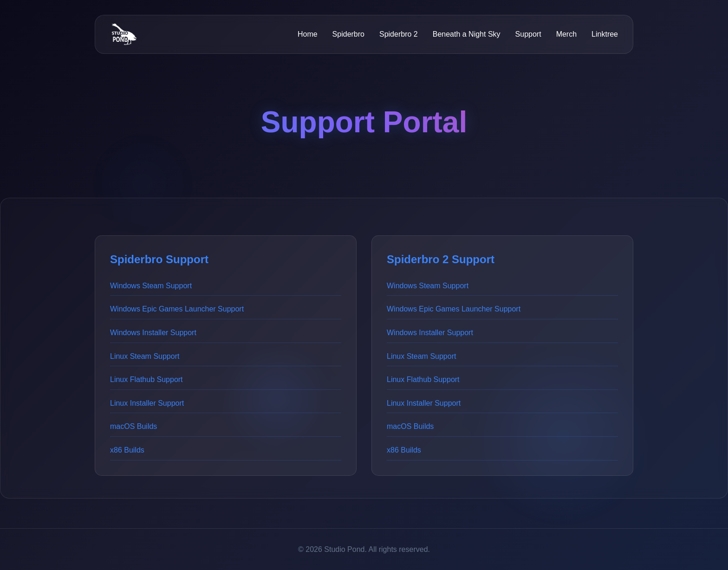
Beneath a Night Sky (467, 34)
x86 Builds (127, 450)
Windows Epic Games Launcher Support (177, 309)
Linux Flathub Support (146, 379)
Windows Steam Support (151, 286)
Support (528, 34)
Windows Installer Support (153, 333)
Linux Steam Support (145, 356)
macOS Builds (133, 426)
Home (308, 34)
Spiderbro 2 (399, 34)
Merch (566, 34)
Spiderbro (348, 34)
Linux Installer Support (147, 403)
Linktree (605, 34)
